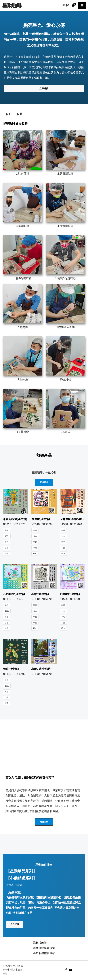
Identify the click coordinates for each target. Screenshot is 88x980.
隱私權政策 (40, 943)
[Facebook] (66, 970)
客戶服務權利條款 (44, 953)
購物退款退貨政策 (44, 948)
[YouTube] (71, 970)
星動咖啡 (12, 5)
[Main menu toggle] (82, 5)
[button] (44, 89)
